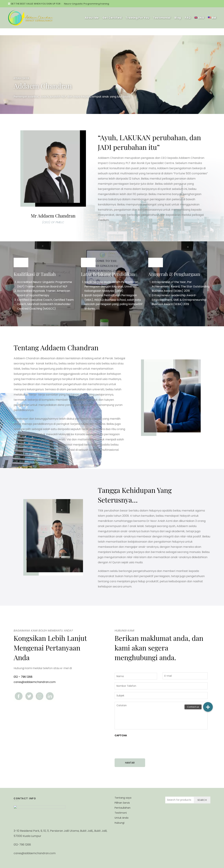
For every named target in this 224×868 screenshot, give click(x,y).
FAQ (188, 18)
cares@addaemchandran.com (35, 682)
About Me (92, 18)
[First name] (136, 676)
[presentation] (141, 746)
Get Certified (112, 18)
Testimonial (162, 18)
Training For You (137, 18)
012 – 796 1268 (23, 677)
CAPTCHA (121, 735)
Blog (178, 18)
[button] (208, 707)
